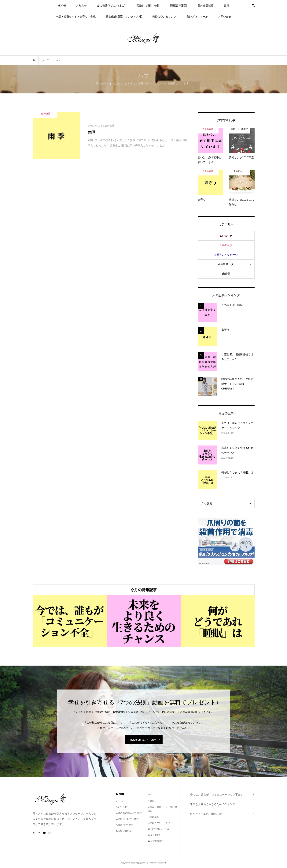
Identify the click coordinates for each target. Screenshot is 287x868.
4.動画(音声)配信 (125, 825)
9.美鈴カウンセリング (159, 823)
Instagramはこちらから (143, 740)
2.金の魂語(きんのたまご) (129, 813)
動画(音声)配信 (178, 6)
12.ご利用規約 (155, 841)
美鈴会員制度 (206, 6)
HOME (62, 6)
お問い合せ (225, 17)
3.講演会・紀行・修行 (127, 819)
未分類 (226, 274)
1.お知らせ (226, 236)
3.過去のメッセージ (226, 255)
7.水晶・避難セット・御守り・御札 (164, 809)
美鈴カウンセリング (164, 17)
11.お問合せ (154, 835)
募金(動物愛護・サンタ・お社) (124, 17)
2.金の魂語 (226, 245)
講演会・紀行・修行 (148, 6)
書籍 (226, 6)
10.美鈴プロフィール (159, 829)
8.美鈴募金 (153, 817)
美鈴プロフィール (197, 17)
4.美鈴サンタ (226, 264)
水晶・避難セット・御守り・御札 (76, 17)
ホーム (120, 801)
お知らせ (81, 6)
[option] (70, 621)
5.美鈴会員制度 (124, 831)
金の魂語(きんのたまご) (111, 6)
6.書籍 (151, 801)
